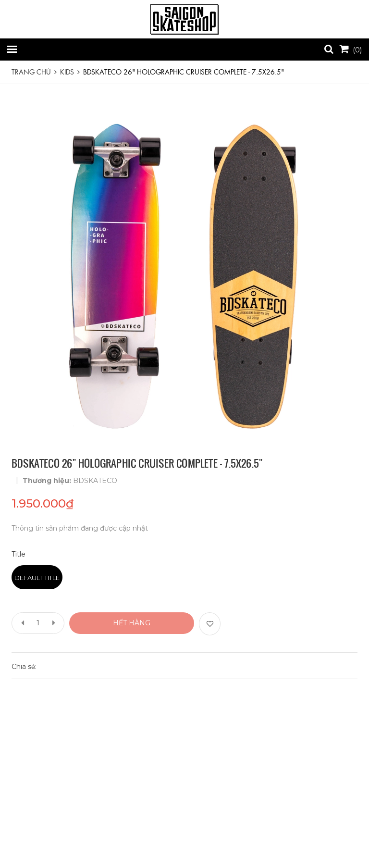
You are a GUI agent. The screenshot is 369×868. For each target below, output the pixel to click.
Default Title (37, 578)
